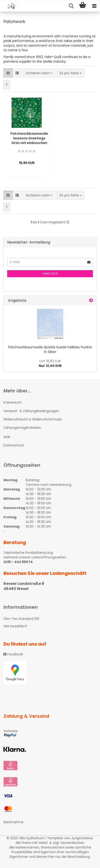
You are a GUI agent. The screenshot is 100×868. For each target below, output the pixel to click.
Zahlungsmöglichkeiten (22, 428)
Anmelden (50, 274)
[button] (8, 73)
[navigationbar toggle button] (94, 6)
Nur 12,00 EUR (50, 363)
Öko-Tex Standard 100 (21, 619)
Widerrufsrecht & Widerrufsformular (33, 419)
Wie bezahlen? (15, 626)
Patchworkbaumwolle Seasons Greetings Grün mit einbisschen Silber (29, 138)
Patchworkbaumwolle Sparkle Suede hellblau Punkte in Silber (50, 349)
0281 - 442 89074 (18, 562)
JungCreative (82, 838)
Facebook (13, 654)
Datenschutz (14, 445)
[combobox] (39, 73)
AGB (7, 437)
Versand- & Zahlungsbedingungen (31, 411)
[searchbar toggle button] (71, 6)
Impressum (13, 402)
